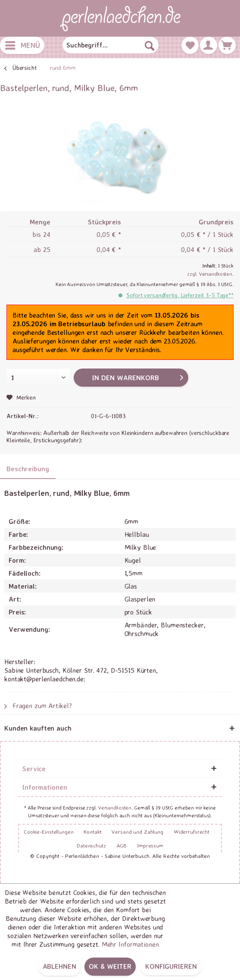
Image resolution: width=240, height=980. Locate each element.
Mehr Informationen (130, 944)
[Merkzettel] (190, 45)
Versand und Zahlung (137, 832)
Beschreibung (28, 469)
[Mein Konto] (209, 45)
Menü (23, 44)
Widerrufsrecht (192, 832)
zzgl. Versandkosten (210, 274)
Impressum (150, 845)
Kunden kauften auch (38, 728)
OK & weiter (110, 966)
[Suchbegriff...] (111, 45)
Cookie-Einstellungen (49, 832)
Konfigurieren (171, 966)
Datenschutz (91, 845)
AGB (122, 845)
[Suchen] (150, 45)
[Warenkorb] (227, 45)
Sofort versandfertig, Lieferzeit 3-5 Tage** (180, 295)
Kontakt (92, 832)
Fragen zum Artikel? (38, 706)
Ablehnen (59, 966)
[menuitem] (22, 45)
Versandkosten (115, 808)
